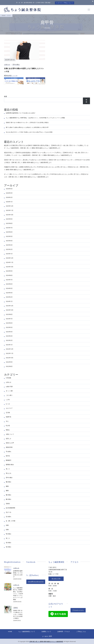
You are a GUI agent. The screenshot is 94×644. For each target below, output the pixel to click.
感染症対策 (9, 446)
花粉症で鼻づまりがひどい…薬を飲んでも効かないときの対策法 (25, 159)
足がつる (9, 511)
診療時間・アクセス (73, 631)
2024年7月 (9, 279)
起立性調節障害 (11, 507)
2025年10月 (10, 214)
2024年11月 (10, 262)
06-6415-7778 (57, 578)
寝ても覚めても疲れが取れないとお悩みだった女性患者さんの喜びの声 (27, 126)
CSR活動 (8, 377)
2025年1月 (9, 253)
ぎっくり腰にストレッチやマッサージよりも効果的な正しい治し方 (26, 173)
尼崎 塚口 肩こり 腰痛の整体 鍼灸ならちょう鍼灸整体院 (46, 641)
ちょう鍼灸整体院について (34, 631)
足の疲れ (9, 516)
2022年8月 (9, 366)
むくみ (8, 403)
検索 (6, 96)
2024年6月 (9, 283)
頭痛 (7, 524)
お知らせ (7, 64)
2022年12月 (10, 348)
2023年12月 (10, 305)
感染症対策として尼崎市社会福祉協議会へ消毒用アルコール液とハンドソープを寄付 (32, 152)
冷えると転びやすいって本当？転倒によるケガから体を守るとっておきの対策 (29, 131)
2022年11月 (10, 353)
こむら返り (9, 394)
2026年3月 (9, 192)
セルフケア (9, 407)
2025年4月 (9, 240)
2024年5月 (9, 288)
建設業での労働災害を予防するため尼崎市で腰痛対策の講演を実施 (26, 145)
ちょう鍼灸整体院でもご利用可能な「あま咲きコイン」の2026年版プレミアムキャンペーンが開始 (35, 117)
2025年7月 (9, 227)
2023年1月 (9, 344)
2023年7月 (9, 318)
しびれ (8, 399)
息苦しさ (9, 438)
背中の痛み (16, 64)
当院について (10, 433)
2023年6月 (9, 322)
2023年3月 (9, 335)
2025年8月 (9, 223)
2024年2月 (9, 296)
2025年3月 (9, 244)
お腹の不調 (9, 386)
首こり (8, 537)
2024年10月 (10, 266)
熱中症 (8, 455)
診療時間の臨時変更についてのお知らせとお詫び (21, 112)
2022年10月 (10, 357)
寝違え (8, 429)
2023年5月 (9, 327)
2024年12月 (10, 257)
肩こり (8, 468)
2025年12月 (10, 205)
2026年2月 (9, 197)
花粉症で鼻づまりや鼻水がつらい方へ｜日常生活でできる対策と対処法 (27, 122)
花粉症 (8, 503)
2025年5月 (9, 236)
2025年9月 (9, 218)
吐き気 (8, 425)
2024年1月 (9, 301)
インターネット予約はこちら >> (65, 2)
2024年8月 (9, 275)
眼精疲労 (9, 459)
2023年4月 (9, 331)
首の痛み (9, 542)
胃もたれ (9, 472)
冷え (7, 420)
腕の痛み (9, 481)
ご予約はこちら (39, 636)
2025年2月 (9, 249)
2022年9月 (9, 361)
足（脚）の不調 (11, 520)
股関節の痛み (10, 464)
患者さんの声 (10, 442)
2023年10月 (10, 309)
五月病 (8, 412)
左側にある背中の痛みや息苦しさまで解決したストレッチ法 (24, 69)
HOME (17, 631)
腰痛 (7, 485)
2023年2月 (9, 340)
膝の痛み (9, 494)
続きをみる (11, 75)
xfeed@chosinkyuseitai (36, 581)
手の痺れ (9, 451)
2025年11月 (10, 210)
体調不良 (9, 416)
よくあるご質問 (55, 636)
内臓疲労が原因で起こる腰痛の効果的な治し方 (19, 166)
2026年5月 (9, 188)
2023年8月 (9, 314)
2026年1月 (9, 201)
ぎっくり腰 (9, 390)
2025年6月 (9, 231)
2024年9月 (9, 270)
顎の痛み (9, 533)
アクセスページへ (78, 609)
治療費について (55, 631)
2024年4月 (9, 292)
